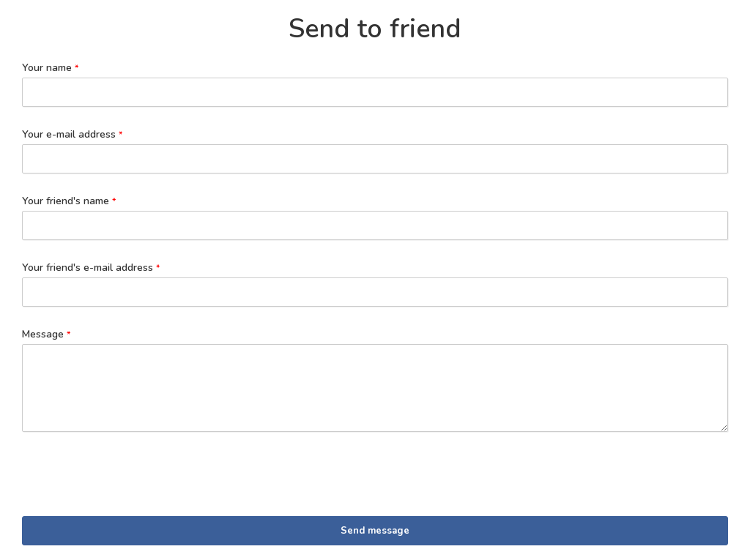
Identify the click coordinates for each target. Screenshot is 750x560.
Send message (375, 531)
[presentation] (133, 479)
